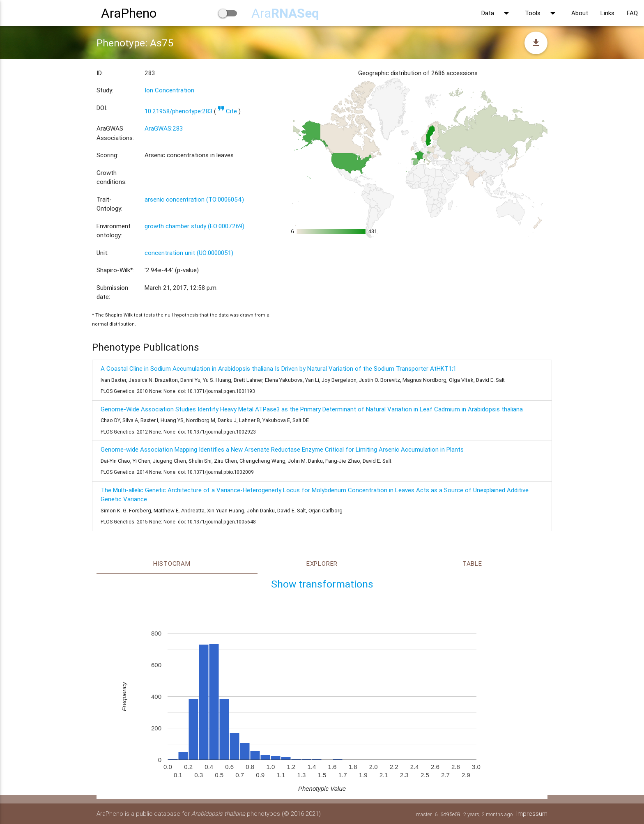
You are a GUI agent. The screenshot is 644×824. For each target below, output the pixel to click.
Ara (285, 13)
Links (607, 13)
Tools (542, 13)
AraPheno (129, 13)
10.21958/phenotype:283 (178, 111)
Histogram (172, 563)
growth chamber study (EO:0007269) (194, 226)
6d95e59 (450, 814)
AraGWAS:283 (164, 128)
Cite (227, 111)
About (580, 13)
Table (472, 563)
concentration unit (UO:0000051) (189, 253)
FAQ (632, 13)
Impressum (532, 814)
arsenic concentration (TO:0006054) (194, 199)
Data (497, 13)
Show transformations (322, 584)
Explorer (322, 563)
